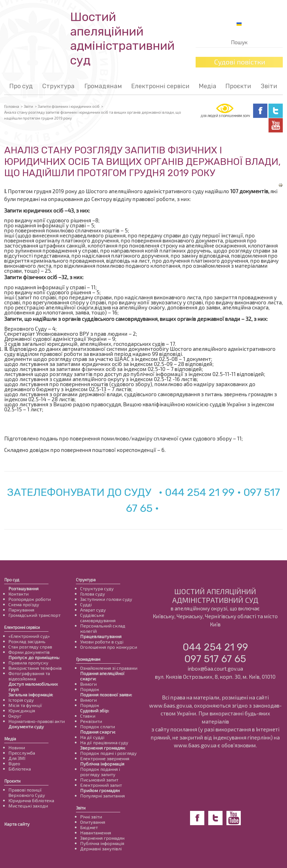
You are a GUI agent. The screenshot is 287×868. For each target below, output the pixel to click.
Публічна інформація (102, 764)
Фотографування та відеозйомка (29, 676)
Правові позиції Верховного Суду (27, 792)
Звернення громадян (102, 838)
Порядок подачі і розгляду (108, 753)
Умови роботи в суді (102, 642)
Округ (15, 716)
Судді (86, 604)
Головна (12, 106)
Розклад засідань (27, 641)
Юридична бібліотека (31, 800)
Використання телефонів (35, 668)
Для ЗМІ (17, 758)
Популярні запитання (102, 796)
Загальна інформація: (31, 695)
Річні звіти (91, 817)
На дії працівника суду (104, 742)
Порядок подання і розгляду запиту (100, 772)
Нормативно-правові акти (37, 721)
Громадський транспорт (34, 615)
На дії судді (92, 737)
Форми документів (29, 652)
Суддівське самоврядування (98, 618)
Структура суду (97, 588)
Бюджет (89, 827)
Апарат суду (93, 610)
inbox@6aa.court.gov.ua (215, 669)
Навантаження (96, 833)
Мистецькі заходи (28, 806)
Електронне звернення (105, 758)
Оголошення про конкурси (109, 647)
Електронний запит (101, 785)
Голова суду (93, 594)
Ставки (88, 716)
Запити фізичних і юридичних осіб (69, 106)
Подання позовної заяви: (106, 695)
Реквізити (91, 721)
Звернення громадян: (103, 748)
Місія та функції (25, 705)
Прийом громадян (100, 790)
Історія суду (21, 700)
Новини (17, 747)
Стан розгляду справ (30, 647)
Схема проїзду (24, 604)
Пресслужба (22, 753)
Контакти (18, 594)
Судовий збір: (95, 711)
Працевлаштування (101, 636)
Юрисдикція (22, 711)
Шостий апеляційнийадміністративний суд (122, 39)
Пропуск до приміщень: (34, 657)
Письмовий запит (99, 780)
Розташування (23, 588)
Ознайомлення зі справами (109, 668)
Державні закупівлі (101, 849)
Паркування (21, 610)
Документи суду (26, 726)
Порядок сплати (98, 726)
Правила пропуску (28, 663)
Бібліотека (20, 769)
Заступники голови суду (106, 599)
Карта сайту (17, 824)
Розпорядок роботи (30, 599)
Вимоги (88, 684)
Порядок (90, 689)
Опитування (93, 822)
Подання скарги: (98, 732)
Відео (14, 763)
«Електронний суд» (29, 636)
